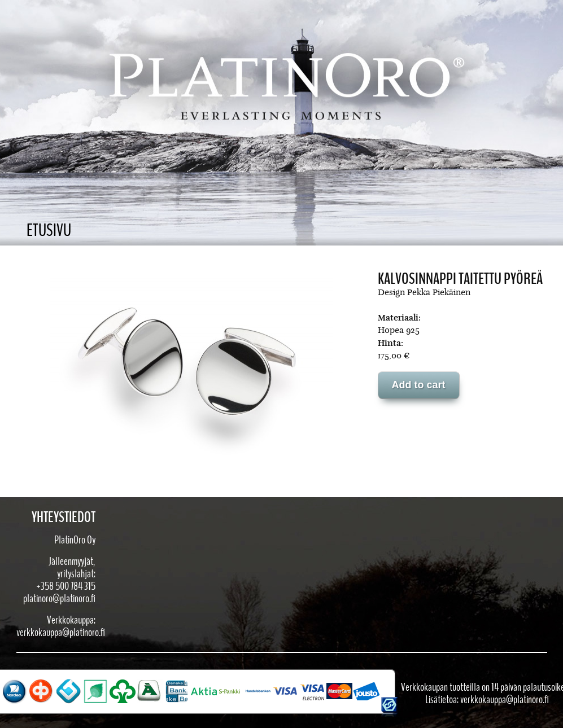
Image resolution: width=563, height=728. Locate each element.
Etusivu (49, 231)
